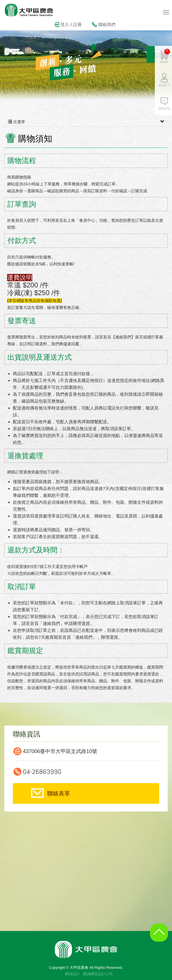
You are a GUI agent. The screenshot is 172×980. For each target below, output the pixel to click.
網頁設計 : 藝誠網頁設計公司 (89, 974)
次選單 (86, 122)
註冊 (77, 24)
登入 (65, 24)
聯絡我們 (107, 24)
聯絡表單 (59, 793)
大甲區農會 (33, 10)
